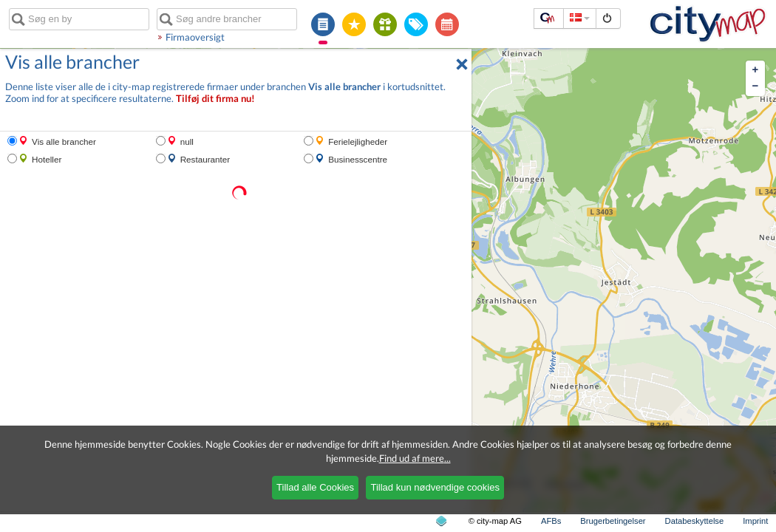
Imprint (755, 521)
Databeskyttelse (695, 521)
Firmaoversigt (195, 37)
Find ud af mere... (415, 458)
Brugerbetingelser (613, 521)
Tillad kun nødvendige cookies (435, 487)
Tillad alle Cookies (315, 487)
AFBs (551, 521)
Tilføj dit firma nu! (215, 99)
